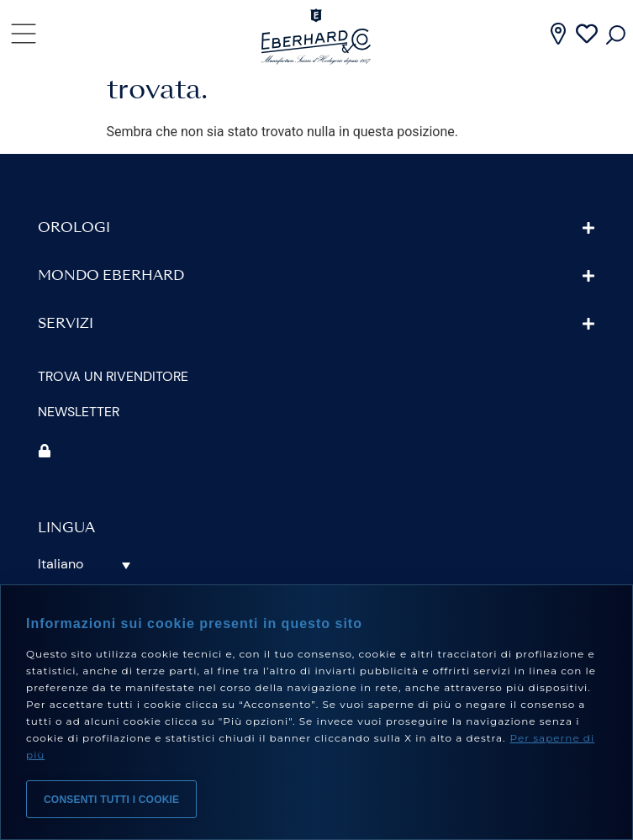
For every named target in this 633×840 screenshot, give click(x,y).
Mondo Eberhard (111, 313)
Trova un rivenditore (113, 412)
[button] (316, 264)
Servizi (66, 361)
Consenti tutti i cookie (111, 800)
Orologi (74, 265)
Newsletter (79, 448)
